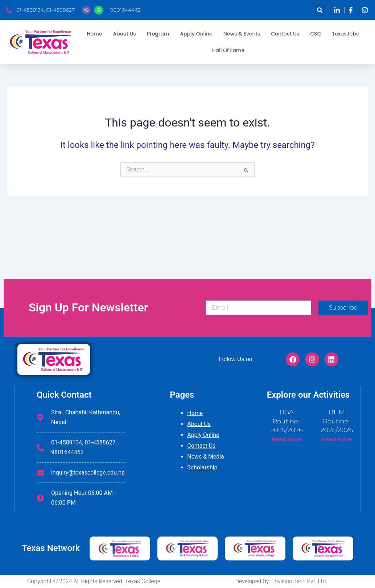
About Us (199, 424)
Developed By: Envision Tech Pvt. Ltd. (281, 581)
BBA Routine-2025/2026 (287, 420)
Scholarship (202, 467)
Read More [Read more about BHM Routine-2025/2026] (337, 438)
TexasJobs (345, 34)
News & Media (206, 457)
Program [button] (158, 34)
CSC (316, 34)
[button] (320, 10)
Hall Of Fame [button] (228, 50)
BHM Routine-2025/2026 (337, 420)
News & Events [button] (242, 34)
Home (94, 34)
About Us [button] (124, 34)
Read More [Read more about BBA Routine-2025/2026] (286, 438)
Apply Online (196, 34)
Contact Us (285, 34)
